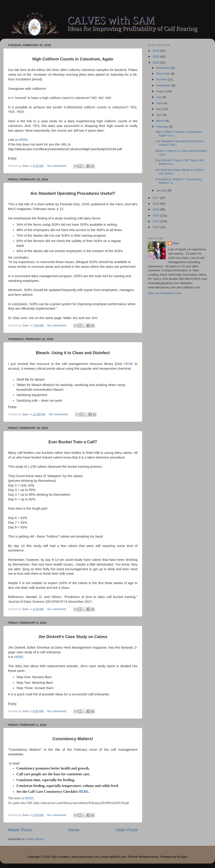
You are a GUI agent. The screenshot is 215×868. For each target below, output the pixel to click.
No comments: (57, 166)
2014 (156, 215)
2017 (156, 198)
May (159, 109)
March (161, 121)
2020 (156, 51)
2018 (156, 63)
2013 (156, 221)
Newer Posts (20, 830)
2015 (156, 209)
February (163, 127)
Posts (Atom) (35, 839)
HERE (23, 140)
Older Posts (127, 830)
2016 (156, 204)
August (161, 91)
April (160, 115)
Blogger (182, 857)
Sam (176, 243)
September (164, 85)
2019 (156, 57)
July (159, 97)
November (163, 74)
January (162, 190)
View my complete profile (165, 293)
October (162, 79)
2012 (156, 227)
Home (74, 830)
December (163, 68)
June (160, 103)
